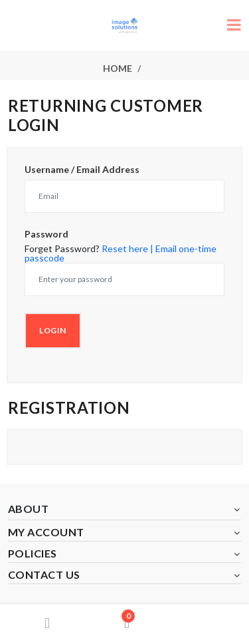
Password (46, 234)
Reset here (125, 248)
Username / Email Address (82, 170)
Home (118, 68)
